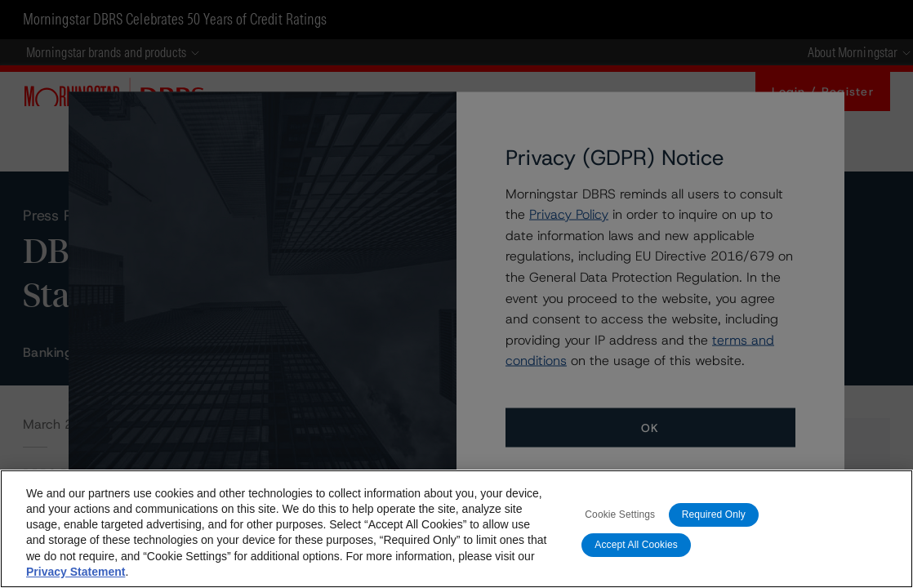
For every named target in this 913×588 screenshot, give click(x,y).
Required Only (714, 514)
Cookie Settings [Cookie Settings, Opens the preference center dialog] (620, 514)
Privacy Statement (76, 572)
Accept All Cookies (636, 545)
